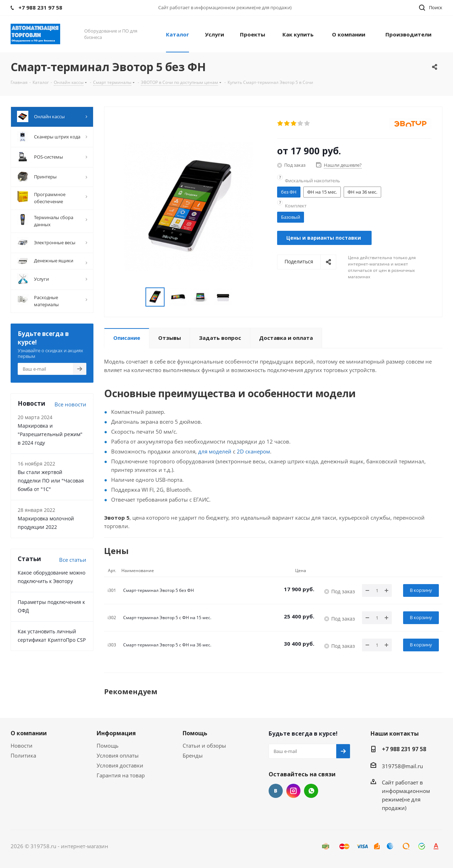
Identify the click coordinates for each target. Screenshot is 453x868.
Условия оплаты (118, 755)
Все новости (70, 404)
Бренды (193, 755)
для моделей (215, 451)
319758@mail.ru (402, 766)
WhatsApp (311, 791)
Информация (116, 733)
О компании (29, 733)
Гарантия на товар (121, 775)
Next (240, 297)
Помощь (108, 746)
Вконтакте (276, 791)
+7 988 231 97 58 (404, 749)
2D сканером (253, 451)
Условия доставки (120, 765)
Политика (23, 755)
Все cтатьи (73, 560)
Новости (22, 746)
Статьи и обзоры (204, 746)
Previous (137, 297)
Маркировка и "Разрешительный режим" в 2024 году (50, 434)
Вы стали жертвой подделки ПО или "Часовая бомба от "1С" (51, 481)
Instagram (293, 791)
